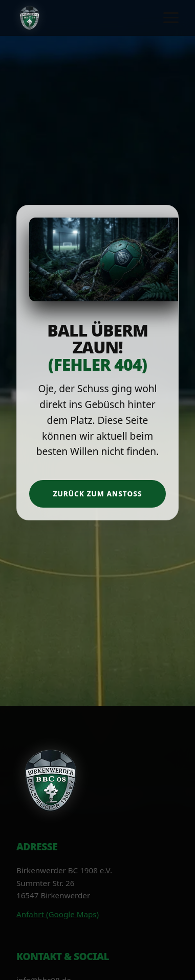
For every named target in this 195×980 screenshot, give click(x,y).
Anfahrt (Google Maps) (58, 914)
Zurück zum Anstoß (97, 494)
